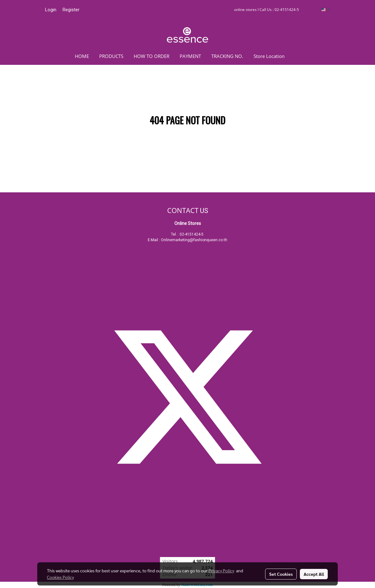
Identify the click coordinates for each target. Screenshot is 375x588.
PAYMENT (190, 56)
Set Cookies (281, 574)
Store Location (269, 56)
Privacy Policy (221, 570)
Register (71, 10)
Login (51, 10)
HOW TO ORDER (152, 56)
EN (326, 10)
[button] (299, 56)
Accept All (314, 574)
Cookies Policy (60, 577)
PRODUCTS (111, 56)
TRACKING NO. (227, 56)
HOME (82, 56)
